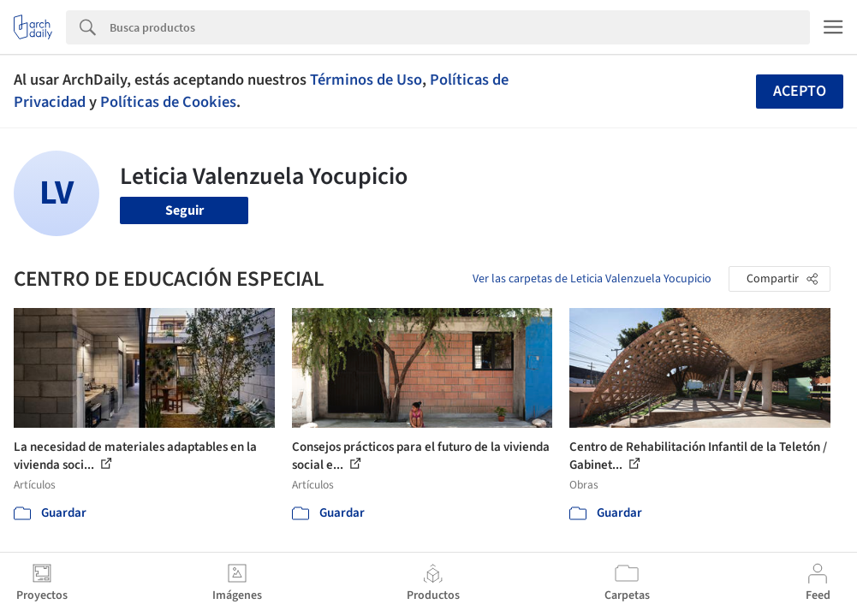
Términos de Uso (366, 80)
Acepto (800, 91)
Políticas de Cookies (168, 102)
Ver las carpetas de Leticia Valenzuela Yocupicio (592, 279)
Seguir (184, 210)
